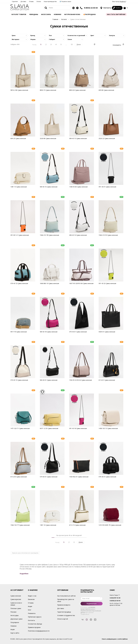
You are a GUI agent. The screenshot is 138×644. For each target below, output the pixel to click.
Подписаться (92, 604)
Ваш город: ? (119, 1)
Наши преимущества (50, 1)
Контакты (106, 8)
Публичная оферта (35, 617)
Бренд (33, 35)
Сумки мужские (16, 599)
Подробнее (24, 574)
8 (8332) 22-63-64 (91, 8)
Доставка (23, 1)
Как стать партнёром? (116, 14)
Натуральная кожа (72, 14)
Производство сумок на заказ (66, 600)
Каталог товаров (19, 14)
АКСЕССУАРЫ (46, 14)
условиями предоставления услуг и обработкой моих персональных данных (91, 610)
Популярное (15, 622)
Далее (79, 44)
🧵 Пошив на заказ (65, 1)
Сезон (70, 39)
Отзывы (31, 1)
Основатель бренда (35, 624)
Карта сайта (15, 633)
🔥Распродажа (89, 14)
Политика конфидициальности (39, 631)
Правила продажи (34, 627)
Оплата (39, 1)
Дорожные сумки (16, 619)
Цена (14, 35)
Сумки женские (16, 596)
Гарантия (15, 1)
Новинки (57, 14)
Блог (30, 610)
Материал (16, 39)
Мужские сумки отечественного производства (25, 553)
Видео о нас (32, 596)
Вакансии (31, 599)
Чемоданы (34, 14)
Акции (13, 629)
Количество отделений (76, 35)
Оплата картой (63, 619)
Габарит (52, 39)
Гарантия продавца (64, 612)
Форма (33, 39)
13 (72, 44)
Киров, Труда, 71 (115, 595)
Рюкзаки (13, 612)
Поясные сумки (16, 608)
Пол (50, 35)
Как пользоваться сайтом (66, 596)
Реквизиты (32, 613)
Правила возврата (64, 605)
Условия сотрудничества (66, 615)
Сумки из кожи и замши (16, 604)
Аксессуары (14, 615)
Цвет (92, 35)
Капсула (112, 35)
